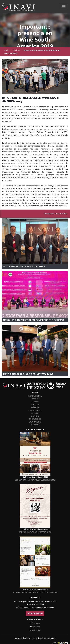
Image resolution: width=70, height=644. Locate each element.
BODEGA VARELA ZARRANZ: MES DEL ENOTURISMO (35, 592)
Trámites (35, 399)
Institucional (35, 396)
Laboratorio (35, 422)
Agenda (35, 416)
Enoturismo (35, 419)
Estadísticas (35, 410)
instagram (35, 630)
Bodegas (35, 405)
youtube (35, 627)
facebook (35, 623)
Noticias (35, 413)
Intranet (35, 425)
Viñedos (35, 407)
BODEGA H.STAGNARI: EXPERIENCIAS (35, 532)
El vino (35, 402)
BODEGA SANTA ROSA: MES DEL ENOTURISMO (35, 480)
